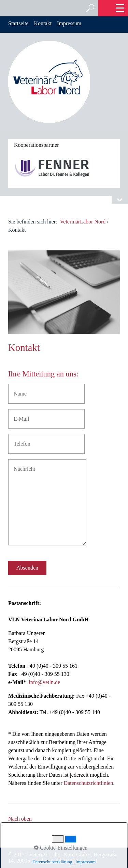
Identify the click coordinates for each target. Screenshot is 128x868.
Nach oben (20, 819)
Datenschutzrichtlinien (89, 783)
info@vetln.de (44, 682)
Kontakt (43, 23)
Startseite (18, 23)
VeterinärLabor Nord (83, 222)
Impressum (69, 23)
